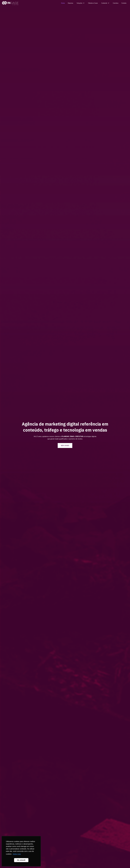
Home (63, 3)
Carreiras (116, 3)
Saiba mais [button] (17, 854)
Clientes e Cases (93, 3)
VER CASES (65, 446)
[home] (10, 3)
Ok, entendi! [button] (21, 860)
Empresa (71, 3)
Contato (124, 3)
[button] (81, 3)
